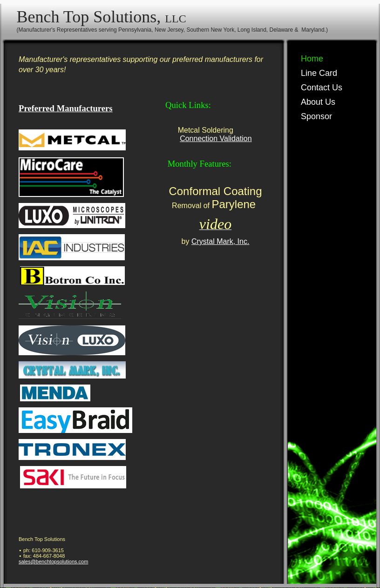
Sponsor (316, 116)
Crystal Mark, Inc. (220, 241)
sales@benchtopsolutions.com (53, 561)
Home (312, 59)
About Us (318, 102)
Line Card (319, 73)
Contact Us (322, 88)
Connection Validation (216, 139)
